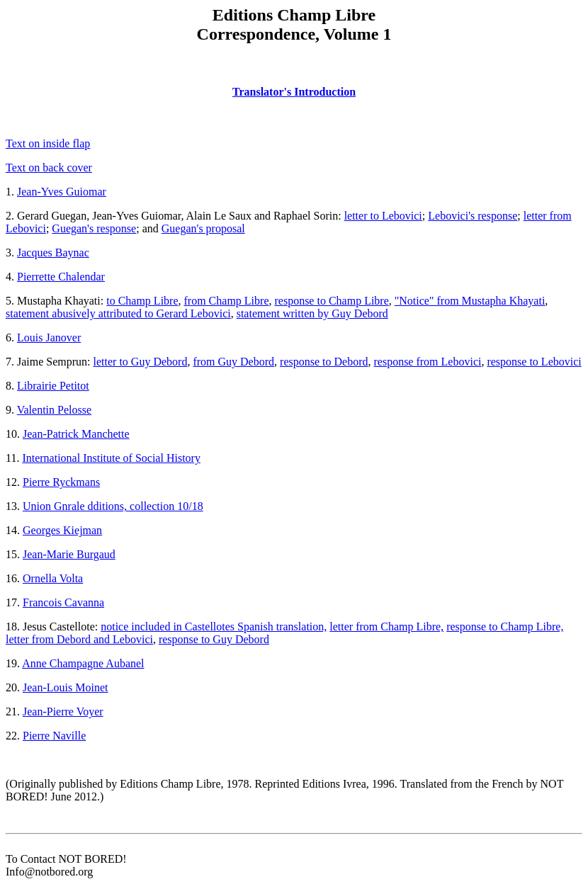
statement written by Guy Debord (312, 313)
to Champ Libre (142, 301)
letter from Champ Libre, (386, 627)
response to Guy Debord (214, 639)
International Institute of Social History (111, 458)
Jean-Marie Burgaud (69, 554)
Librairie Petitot (53, 386)
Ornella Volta (53, 578)
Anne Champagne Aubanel (83, 663)
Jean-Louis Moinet (65, 687)
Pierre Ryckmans (61, 482)
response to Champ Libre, (505, 627)
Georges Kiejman (62, 530)
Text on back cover (49, 168)
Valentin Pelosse (54, 410)
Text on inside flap (48, 143)
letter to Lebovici (383, 216)
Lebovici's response (473, 216)
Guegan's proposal (203, 228)
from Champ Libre (227, 301)
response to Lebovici (534, 362)
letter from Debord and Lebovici (79, 639)
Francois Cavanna (63, 602)
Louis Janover (49, 338)
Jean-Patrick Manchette (76, 434)
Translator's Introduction (294, 92)
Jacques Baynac (53, 253)
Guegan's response (94, 228)
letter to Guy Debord (141, 362)
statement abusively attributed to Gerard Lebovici (118, 313)
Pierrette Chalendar (61, 277)
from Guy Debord (233, 362)
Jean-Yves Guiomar (62, 192)
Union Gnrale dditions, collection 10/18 (113, 506)
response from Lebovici (427, 362)
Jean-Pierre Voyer (63, 712)
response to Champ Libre (331, 301)
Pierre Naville (54, 736)
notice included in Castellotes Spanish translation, (214, 627)
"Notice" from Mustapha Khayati (470, 301)
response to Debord (324, 362)
